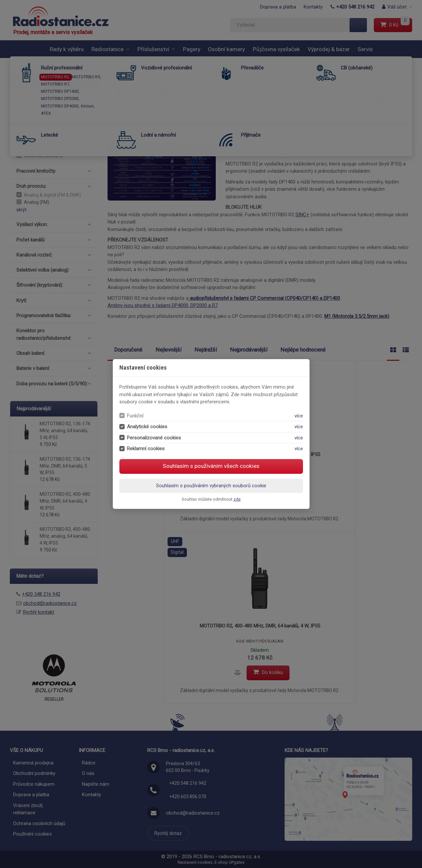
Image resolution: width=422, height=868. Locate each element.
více (299, 416)
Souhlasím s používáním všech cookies (211, 466)
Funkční (135, 416)
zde (237, 499)
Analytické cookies (147, 427)
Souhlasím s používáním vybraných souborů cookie (211, 486)
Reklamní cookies (146, 449)
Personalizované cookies (154, 438)
